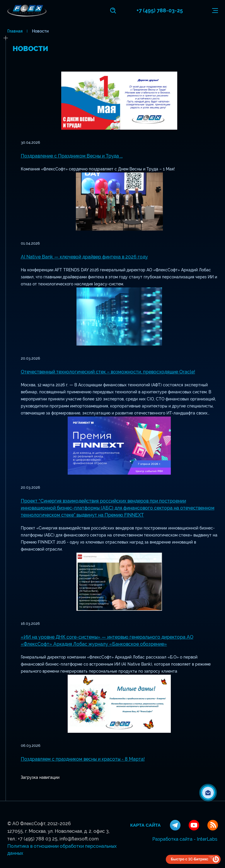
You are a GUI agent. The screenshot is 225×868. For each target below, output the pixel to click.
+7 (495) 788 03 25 (38, 839)
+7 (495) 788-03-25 (160, 10)
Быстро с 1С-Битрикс (190, 859)
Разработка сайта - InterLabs (185, 839)
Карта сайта (146, 825)
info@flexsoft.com (79, 839)
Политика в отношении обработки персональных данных (62, 850)
